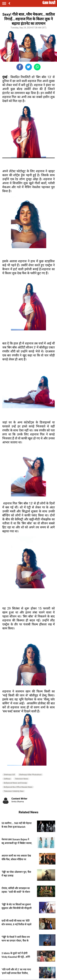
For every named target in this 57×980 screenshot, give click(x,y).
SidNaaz (7, 779)
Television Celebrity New (14, 791)
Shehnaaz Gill (9, 775)
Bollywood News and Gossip (15, 783)
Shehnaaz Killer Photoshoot (30, 775)
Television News (22, 779)
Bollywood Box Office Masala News (18, 787)
